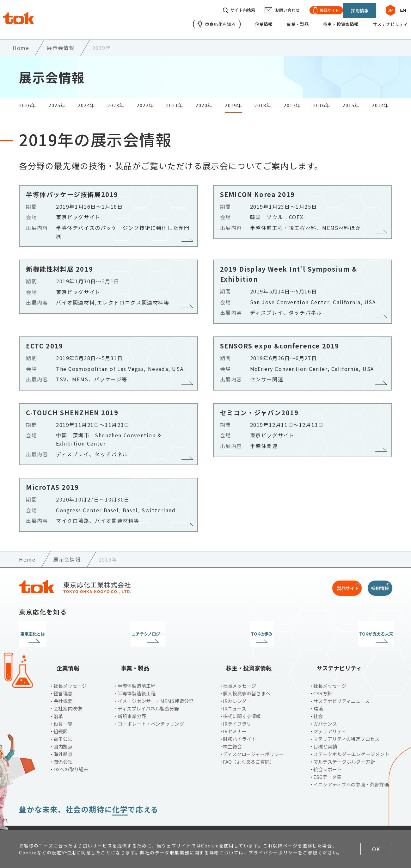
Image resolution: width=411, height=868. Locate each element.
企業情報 (246, 21)
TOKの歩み (253, 628)
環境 (318, 691)
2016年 (322, 99)
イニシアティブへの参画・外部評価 (351, 767)
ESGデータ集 (327, 760)
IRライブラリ (237, 707)
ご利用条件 (31, 819)
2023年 (116, 99)
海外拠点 (63, 737)
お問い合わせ (134, 819)
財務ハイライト (239, 722)
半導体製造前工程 (137, 669)
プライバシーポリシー (81, 819)
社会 (318, 699)
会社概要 (63, 684)
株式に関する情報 (242, 699)
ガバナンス (325, 707)
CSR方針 (323, 676)
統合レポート (328, 752)
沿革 (58, 699)
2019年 (233, 99)
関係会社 (63, 745)
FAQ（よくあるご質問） (249, 745)
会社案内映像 (68, 691)
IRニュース (235, 691)
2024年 (86, 99)
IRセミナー (235, 714)
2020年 (204, 99)
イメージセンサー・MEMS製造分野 (156, 684)
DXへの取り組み (71, 752)
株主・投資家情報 (330, 21)
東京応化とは (63, 628)
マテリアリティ (330, 714)
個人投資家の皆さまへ (247, 676)
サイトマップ (176, 819)
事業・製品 (283, 21)
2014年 (380, 99)
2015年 (351, 99)
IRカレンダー (237, 684)
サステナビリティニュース (341, 684)
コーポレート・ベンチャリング (151, 707)
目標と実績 (325, 729)
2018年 (263, 99)
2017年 (292, 99)
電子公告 (63, 722)
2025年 (57, 99)
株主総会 (232, 729)
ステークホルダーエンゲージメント (351, 737)
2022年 (145, 99)
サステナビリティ (385, 21)
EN (400, 7)
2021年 (175, 99)
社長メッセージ (70, 669)
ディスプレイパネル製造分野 (148, 691)
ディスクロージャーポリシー (253, 737)
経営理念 (63, 676)
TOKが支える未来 (349, 628)
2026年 (28, 99)
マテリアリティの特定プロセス (346, 722)
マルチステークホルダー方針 (344, 745)
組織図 (61, 714)
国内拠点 (63, 729)
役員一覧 (63, 707)
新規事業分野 (132, 699)
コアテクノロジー (158, 628)
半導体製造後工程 (137, 676)
